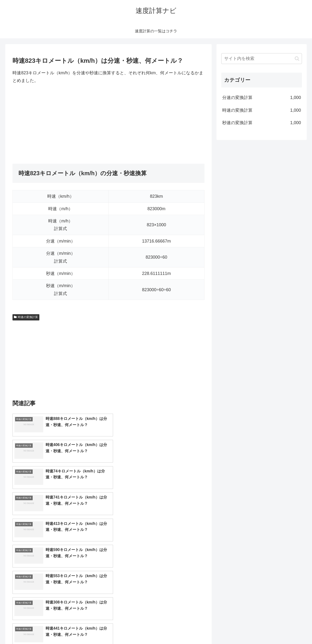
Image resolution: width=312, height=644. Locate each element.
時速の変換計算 (26, 317)
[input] (262, 59)
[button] (297, 59)
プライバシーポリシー (285, 629)
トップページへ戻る (248, 629)
